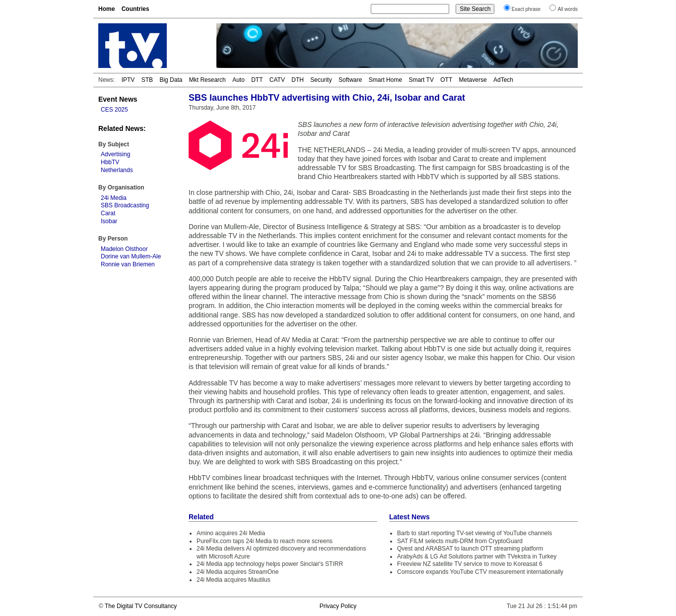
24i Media (114, 198)
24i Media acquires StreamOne (237, 572)
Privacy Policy (338, 606)
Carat (108, 213)
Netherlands (117, 170)
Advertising (115, 154)
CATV (277, 80)
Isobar (109, 221)
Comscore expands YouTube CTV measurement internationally (480, 572)
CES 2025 (114, 110)
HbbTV (110, 162)
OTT (446, 80)
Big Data (171, 80)
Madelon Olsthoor (124, 249)
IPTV (128, 80)
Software (350, 80)
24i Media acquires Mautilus (234, 580)
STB (147, 80)
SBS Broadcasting (125, 205)
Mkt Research (207, 80)
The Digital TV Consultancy (141, 606)
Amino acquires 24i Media (231, 533)
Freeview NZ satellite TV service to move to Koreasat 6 (470, 564)
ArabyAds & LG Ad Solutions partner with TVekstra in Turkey (477, 556)
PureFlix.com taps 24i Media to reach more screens (265, 541)
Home (106, 9)
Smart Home (385, 80)
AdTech (503, 80)
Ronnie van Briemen (128, 264)
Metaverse (473, 80)
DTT (257, 80)
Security (321, 80)
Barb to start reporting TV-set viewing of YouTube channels (474, 533)
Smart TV (421, 80)
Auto (238, 80)
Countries (135, 9)
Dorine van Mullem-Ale (131, 256)
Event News (118, 99)
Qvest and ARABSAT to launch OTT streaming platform (470, 549)
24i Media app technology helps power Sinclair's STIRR (270, 564)
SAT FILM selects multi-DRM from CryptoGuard (460, 541)
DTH (298, 80)
